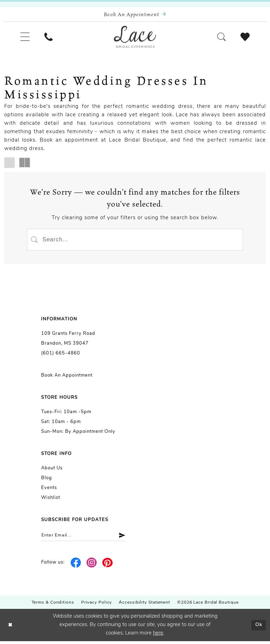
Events (49, 490)
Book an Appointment (67, 378)
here (158, 636)
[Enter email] (86, 538)
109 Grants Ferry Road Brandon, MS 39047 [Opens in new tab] (68, 341)
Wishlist (51, 500)
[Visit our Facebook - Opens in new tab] (76, 565)
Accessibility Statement (144, 605)
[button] (25, 38)
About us (52, 470)
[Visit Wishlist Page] (245, 38)
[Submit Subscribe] (124, 538)
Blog (47, 480)
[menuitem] (25, 38)
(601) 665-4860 (61, 355)
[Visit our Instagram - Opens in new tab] (92, 565)
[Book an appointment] (135, 15)
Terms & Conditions (53, 605)
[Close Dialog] (11, 628)
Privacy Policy (97, 605)
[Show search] (220, 38)
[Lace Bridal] (135, 38)
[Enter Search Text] (135, 241)
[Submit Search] (35, 241)
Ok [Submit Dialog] (258, 628)
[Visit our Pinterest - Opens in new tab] (107, 565)
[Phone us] (50, 38)
